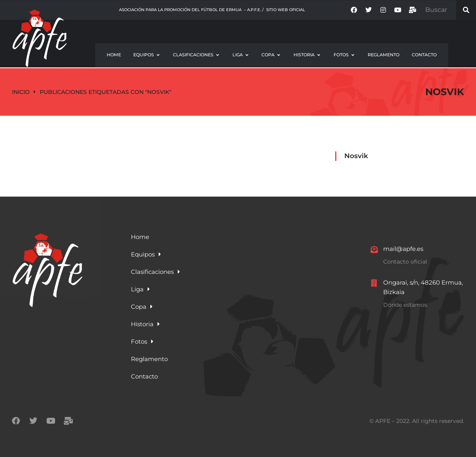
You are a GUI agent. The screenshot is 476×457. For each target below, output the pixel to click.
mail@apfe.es (403, 249)
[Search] (466, 10)
